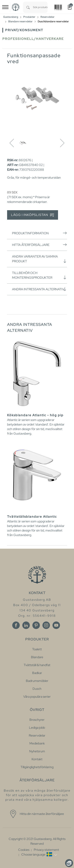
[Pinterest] (36, 625)
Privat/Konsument (24, 30)
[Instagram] (46, 625)
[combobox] (40, 7)
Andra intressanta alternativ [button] (39, 289)
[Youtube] (56, 625)
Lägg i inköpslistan (33, 215)
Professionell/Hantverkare (33, 39)
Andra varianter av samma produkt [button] (39, 259)
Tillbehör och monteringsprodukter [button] (39, 275)
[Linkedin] (26, 625)
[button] (39, 855)
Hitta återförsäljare (39, 245)
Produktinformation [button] (39, 233)
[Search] (28, 7)
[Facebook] (16, 625)
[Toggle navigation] (5, 7)
